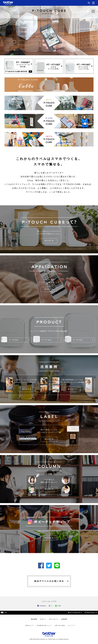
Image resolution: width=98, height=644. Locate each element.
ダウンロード (53, 619)
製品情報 (34, 619)
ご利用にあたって (29, 625)
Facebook (42, 606)
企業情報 (64, 619)
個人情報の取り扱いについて (44, 625)
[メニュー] (93, 3)
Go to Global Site (75, 613)
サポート (43, 619)
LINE (58, 606)
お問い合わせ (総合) (60, 625)
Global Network (91, 613)
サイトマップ (71, 625)
